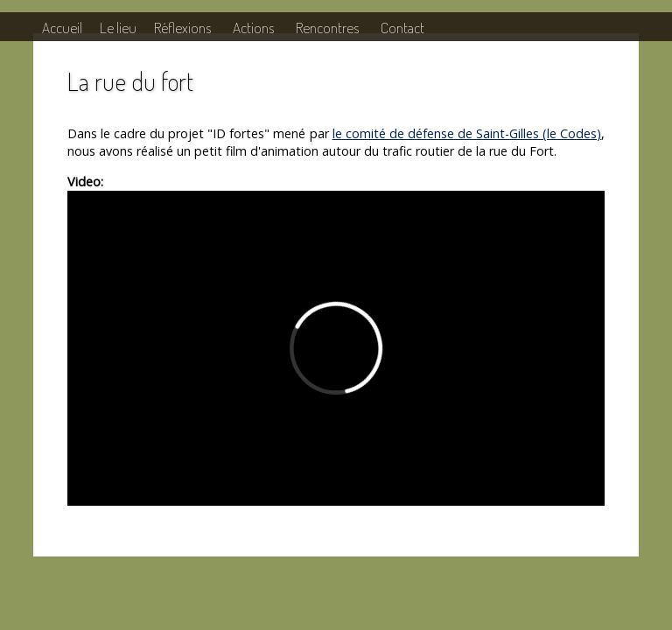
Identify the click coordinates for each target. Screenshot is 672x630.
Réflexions (182, 27)
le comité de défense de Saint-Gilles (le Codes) (467, 133)
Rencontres (327, 27)
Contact (402, 27)
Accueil (62, 27)
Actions (253, 27)
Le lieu (118, 27)
